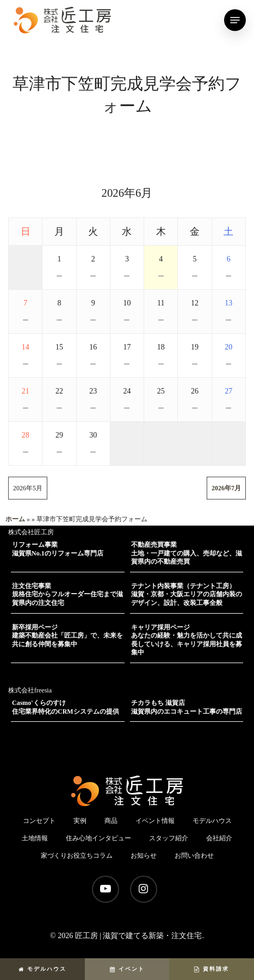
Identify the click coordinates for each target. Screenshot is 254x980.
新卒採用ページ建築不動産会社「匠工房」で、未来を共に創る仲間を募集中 (67, 636)
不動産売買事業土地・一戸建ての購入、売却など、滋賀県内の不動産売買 (187, 553)
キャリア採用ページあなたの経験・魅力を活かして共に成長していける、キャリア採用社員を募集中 (187, 640)
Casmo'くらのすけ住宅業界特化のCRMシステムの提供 (66, 707)
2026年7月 (226, 488)
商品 (111, 821)
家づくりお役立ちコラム (77, 856)
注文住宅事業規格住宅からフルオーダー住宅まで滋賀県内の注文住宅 (67, 594)
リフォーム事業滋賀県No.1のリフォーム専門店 (58, 549)
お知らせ (144, 856)
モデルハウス (42, 969)
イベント (127, 969)
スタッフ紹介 (169, 838)
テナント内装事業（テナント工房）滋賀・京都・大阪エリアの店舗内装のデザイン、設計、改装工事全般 (187, 594)
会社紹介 (219, 838)
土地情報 (35, 838)
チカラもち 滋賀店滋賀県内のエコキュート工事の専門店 (187, 707)
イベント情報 (155, 821)
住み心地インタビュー (98, 838)
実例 (80, 821)
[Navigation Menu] (235, 20)
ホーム (15, 519)
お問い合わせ (194, 856)
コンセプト (39, 821)
